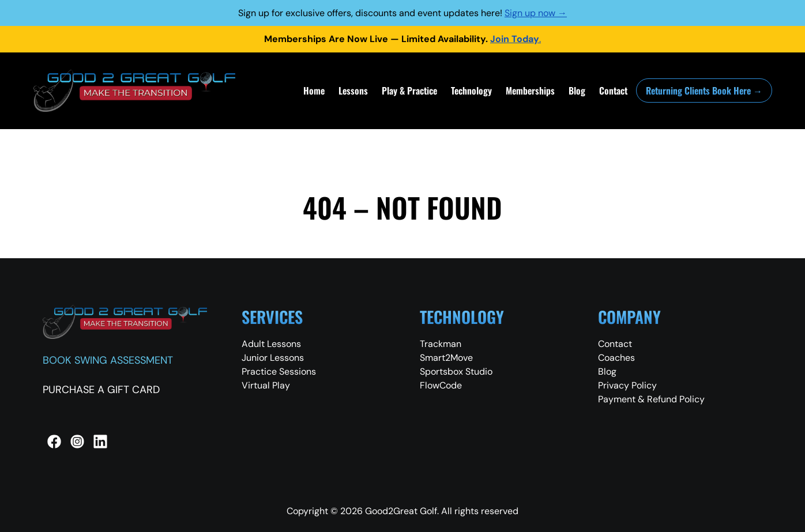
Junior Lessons (273, 358)
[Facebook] (54, 442)
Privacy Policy (627, 385)
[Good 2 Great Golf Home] (134, 91)
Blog (577, 90)
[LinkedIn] (100, 442)
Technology (471, 90)
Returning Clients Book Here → (704, 90)
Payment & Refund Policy (651, 399)
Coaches (616, 358)
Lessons (353, 90)
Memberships (530, 90)
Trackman (441, 344)
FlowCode (441, 385)
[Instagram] (77, 442)
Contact (613, 90)
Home (314, 90)
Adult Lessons (271, 344)
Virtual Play (266, 385)
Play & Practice (409, 90)
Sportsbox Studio (456, 371)
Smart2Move (446, 358)
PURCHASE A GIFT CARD (101, 390)
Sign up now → (536, 13)
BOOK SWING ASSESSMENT (108, 360)
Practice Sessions (279, 371)
